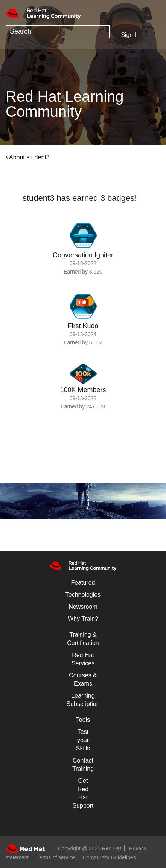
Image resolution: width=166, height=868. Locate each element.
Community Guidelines (109, 857)
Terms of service (56, 857)
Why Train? (83, 619)
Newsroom (83, 607)
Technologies (83, 595)
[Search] (58, 32)
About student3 (29, 157)
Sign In (130, 35)
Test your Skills (83, 740)
